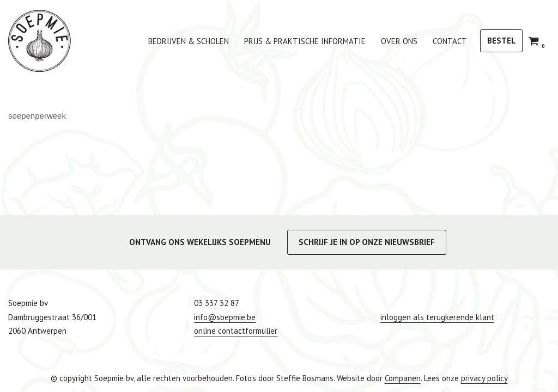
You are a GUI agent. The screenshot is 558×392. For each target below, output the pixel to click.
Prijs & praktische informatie (305, 41)
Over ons (399, 41)
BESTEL (501, 41)
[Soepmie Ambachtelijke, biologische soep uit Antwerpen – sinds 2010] (40, 41)
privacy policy (484, 378)
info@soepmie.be (225, 317)
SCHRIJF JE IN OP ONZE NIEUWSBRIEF (367, 242)
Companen (403, 378)
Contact (450, 41)
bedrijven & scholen (189, 41)
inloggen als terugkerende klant (437, 317)
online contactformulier (236, 331)
